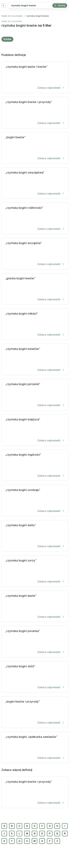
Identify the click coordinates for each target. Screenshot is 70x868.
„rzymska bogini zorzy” (35, 571)
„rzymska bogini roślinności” (35, 219)
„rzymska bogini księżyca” (35, 430)
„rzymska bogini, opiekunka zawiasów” (35, 748)
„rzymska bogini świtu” (35, 536)
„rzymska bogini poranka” (35, 642)
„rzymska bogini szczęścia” (35, 254)
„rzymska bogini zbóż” (35, 677)
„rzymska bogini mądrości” (35, 465)
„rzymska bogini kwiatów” (35, 360)
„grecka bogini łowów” (35, 289)
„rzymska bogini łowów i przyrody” (35, 113)
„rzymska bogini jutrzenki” (35, 395)
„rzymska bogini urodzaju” (35, 501)
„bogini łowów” (35, 148)
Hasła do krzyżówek (12, 16)
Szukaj (60, 5)
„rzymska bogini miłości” (35, 324)
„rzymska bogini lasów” (35, 607)
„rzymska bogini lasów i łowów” (35, 78)
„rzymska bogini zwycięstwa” (35, 183)
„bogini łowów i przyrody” (35, 712)
